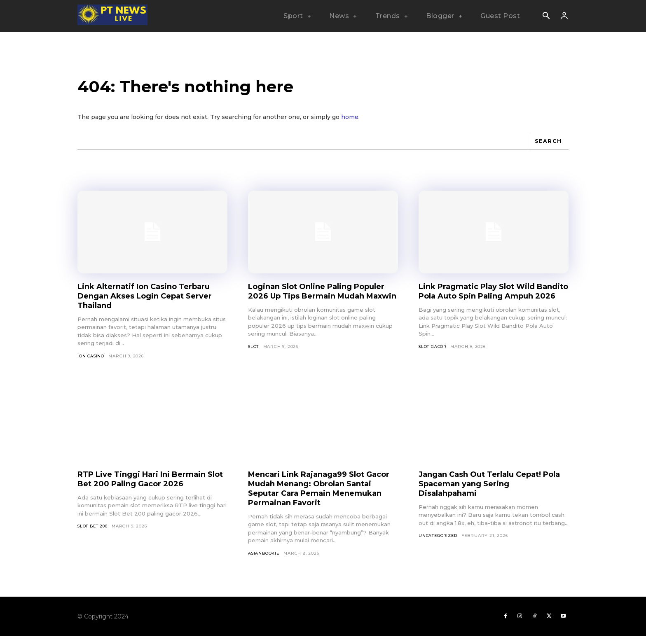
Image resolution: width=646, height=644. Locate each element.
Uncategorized (439, 542)
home (350, 123)
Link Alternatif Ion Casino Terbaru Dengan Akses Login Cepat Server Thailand (152, 301)
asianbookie (264, 559)
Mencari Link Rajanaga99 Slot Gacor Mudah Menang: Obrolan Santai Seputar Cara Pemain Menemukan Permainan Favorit (317, 494)
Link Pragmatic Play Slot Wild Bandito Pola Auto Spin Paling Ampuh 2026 (485, 301)
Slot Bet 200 (93, 533)
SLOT (254, 362)
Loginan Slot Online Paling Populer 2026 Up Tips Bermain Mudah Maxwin (315, 301)
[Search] (548, 147)
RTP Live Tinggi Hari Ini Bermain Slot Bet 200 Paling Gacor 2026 (149, 485)
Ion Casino (91, 362)
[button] (546, 16)
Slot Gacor (433, 362)
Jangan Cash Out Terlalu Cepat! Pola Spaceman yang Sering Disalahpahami (487, 490)
